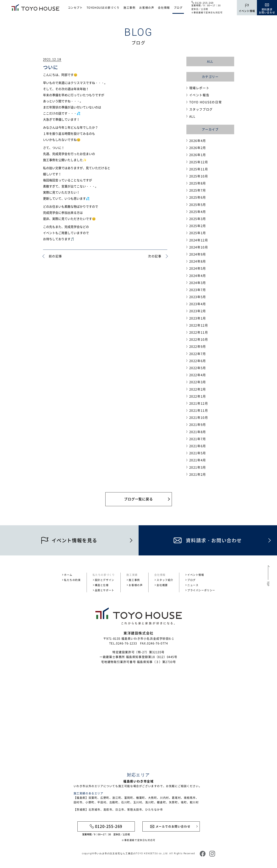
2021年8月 (198, 432)
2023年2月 (198, 311)
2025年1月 (198, 233)
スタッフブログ (201, 109)
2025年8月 (198, 183)
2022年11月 (199, 332)
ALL (210, 61)
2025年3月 (198, 219)
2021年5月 (198, 453)
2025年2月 (198, 226)
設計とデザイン (105, 580)
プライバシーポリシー (201, 590)
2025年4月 (198, 212)
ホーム (68, 575)
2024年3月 (198, 283)
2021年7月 (198, 439)
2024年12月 (199, 240)
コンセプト (75, 7)
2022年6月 (198, 361)
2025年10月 (199, 176)
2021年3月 (198, 467)
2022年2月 (198, 389)
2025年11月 (199, 169)
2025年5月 (198, 204)
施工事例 (129, 7)
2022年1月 (198, 396)
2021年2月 (198, 474)
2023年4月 (198, 304)
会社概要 (162, 585)
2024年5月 (198, 268)
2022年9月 (198, 346)
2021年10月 (199, 417)
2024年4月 (198, 276)
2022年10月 (199, 339)
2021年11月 (199, 410)
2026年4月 (198, 141)
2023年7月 (198, 290)
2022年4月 (198, 375)
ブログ (178, 7)
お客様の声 (147, 7)
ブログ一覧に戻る (138, 499)
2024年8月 (198, 261)
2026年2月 (198, 148)
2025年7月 (198, 190)
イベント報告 (199, 95)
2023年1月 (198, 318)
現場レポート (199, 88)
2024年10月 (199, 247)
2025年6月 (198, 197)
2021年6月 (198, 446)
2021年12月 (199, 403)
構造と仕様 (102, 585)
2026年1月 (198, 155)
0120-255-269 (204, 3)
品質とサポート (105, 590)
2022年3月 (198, 382)
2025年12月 (199, 162)
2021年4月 (198, 460)
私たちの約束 (72, 580)
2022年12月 (199, 325)
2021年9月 (198, 424)
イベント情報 (196, 575)
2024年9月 (198, 254)
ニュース (193, 585)
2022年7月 (198, 354)
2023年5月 (198, 297)
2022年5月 (198, 368)
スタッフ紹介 (165, 580)
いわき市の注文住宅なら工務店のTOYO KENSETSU (127, 853)
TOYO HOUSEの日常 (206, 102)
